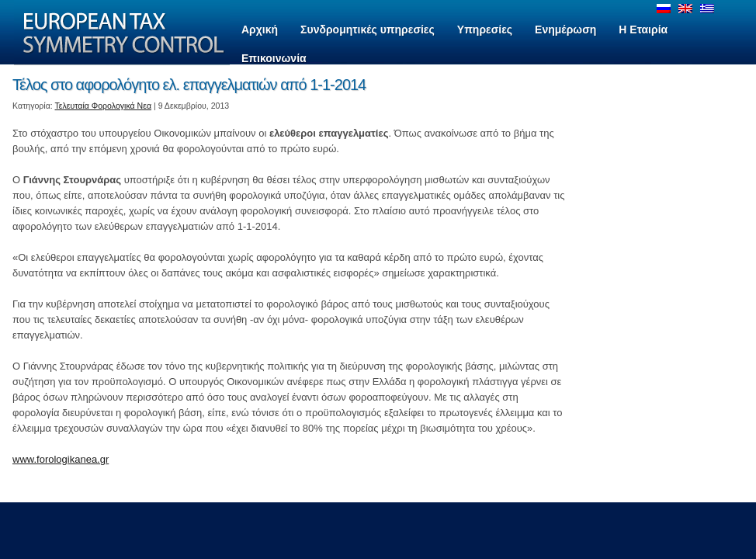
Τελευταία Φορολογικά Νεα (104, 106)
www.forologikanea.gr (61, 459)
